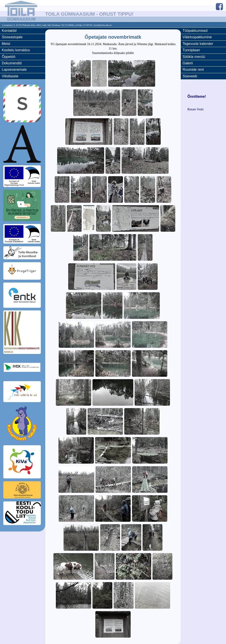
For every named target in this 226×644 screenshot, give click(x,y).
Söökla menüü (194, 57)
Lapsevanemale (14, 70)
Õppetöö (8, 57)
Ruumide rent (193, 70)
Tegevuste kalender (198, 44)
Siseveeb (190, 76)
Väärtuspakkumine (197, 37)
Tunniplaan (191, 50)
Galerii (188, 63)
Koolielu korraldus (16, 50)
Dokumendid (12, 63)
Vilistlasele (10, 76)
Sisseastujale (12, 37)
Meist (6, 44)
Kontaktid (9, 31)
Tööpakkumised (195, 31)
